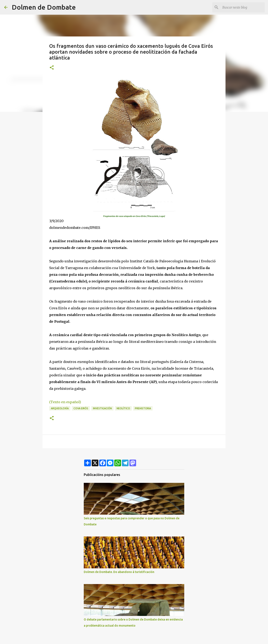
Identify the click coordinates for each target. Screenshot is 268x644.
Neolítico (123, 408)
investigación (102, 408)
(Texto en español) (66, 402)
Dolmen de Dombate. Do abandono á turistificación (119, 572)
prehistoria (143, 408)
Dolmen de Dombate (44, 7)
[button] (52, 68)
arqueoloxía (60, 408)
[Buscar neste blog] (243, 7)
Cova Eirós (81, 408)
